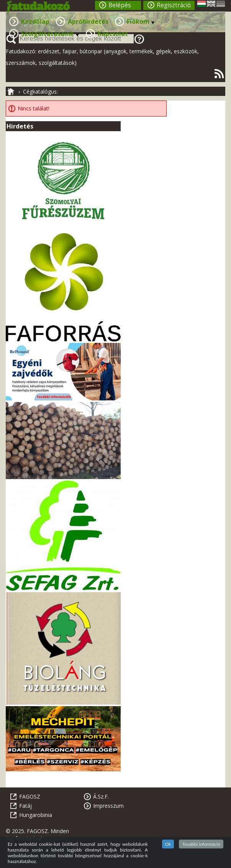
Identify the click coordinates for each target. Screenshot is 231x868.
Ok (168, 844)
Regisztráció (174, 5)
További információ (201, 844)
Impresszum (108, 806)
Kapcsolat (113, 34)
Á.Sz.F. (101, 796)
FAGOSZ (30, 796)
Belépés (120, 5)
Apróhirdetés (88, 21)
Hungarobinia (36, 815)
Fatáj (25, 806)
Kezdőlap (35, 21)
